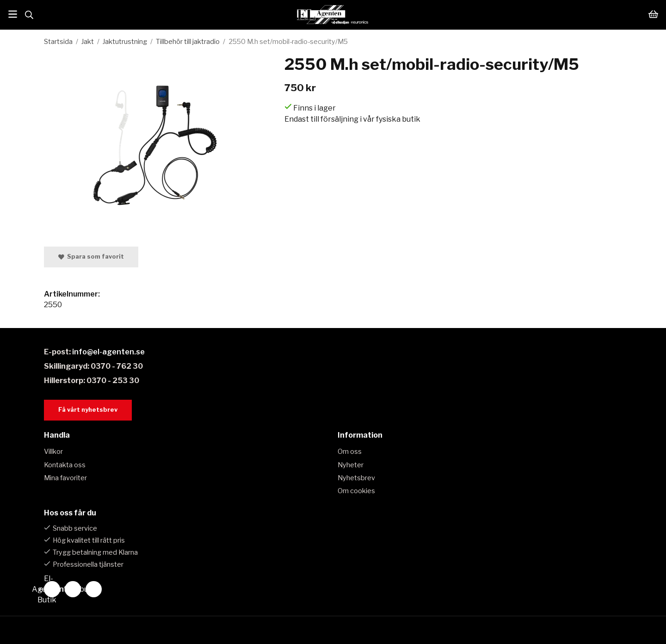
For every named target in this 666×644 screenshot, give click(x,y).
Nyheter (351, 465)
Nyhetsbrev (356, 478)
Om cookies (356, 491)
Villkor (53, 452)
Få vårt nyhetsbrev (88, 410)
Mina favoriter (65, 478)
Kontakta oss (65, 465)
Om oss (350, 452)
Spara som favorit (91, 257)
